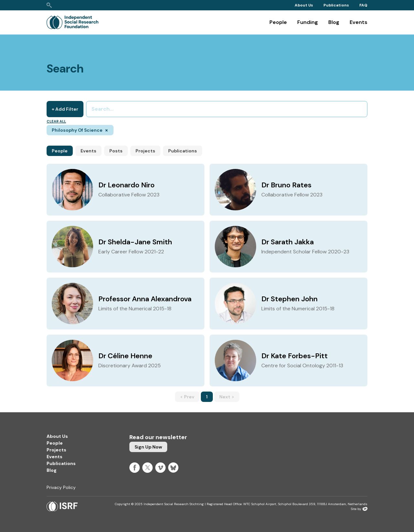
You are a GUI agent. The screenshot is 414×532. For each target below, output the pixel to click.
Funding (308, 22)
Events (359, 22)
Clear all (56, 121)
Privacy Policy (61, 487)
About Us (304, 5)
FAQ (363, 5)
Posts (116, 151)
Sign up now (148, 447)
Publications (336, 5)
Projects (145, 151)
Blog (334, 22)
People (278, 22)
